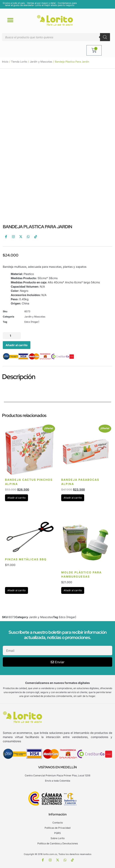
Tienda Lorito (19, 62)
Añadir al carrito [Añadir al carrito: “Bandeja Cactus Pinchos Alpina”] (16, 498)
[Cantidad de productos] (12, 336)
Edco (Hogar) (32, 322)
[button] (10, 20)
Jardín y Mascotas (41, 62)
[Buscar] (105, 37)
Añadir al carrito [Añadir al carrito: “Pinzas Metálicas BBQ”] (16, 590)
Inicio (5, 62)
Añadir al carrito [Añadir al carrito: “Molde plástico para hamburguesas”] (73, 590)
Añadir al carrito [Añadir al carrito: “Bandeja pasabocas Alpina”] (73, 498)
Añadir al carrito (17, 345)
